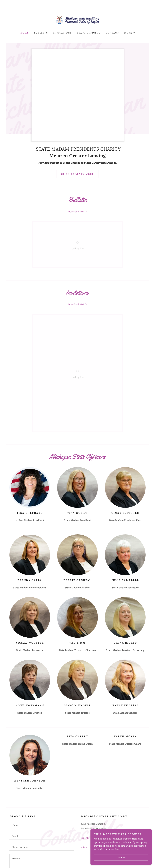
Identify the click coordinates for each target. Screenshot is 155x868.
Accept (122, 857)
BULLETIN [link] (41, 33)
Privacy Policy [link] (59, 830)
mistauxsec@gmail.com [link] (94, 776)
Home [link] (25, 33)
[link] (78, 20)
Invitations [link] (63, 33)
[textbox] (42, 754)
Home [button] (16, 856)
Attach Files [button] (18, 808)
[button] (129, 33)
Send (42, 819)
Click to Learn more (78, 174)
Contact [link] (112, 33)
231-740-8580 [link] (89, 767)
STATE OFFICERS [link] (89, 33)
